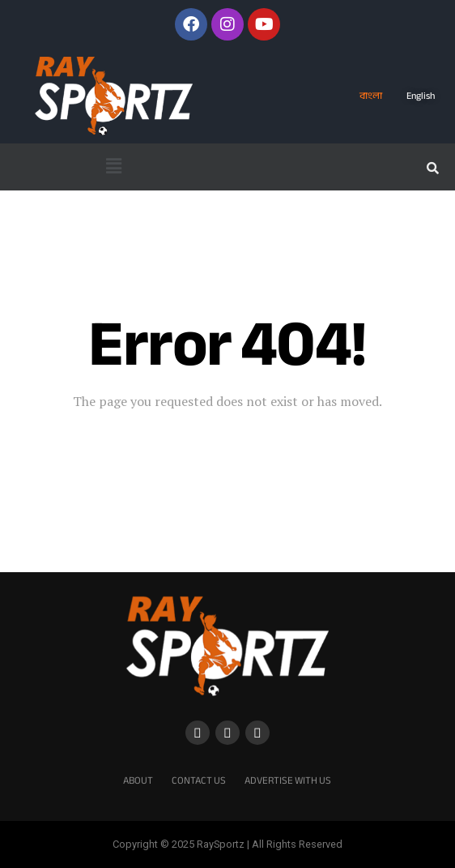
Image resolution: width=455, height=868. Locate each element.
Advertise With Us (288, 780)
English (421, 96)
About (138, 780)
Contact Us (199, 780)
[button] (113, 167)
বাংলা (371, 96)
